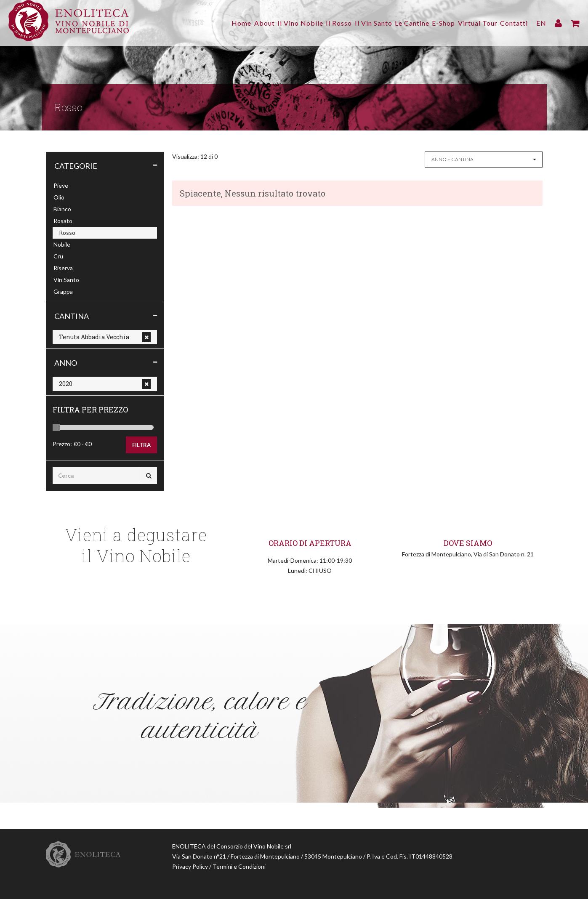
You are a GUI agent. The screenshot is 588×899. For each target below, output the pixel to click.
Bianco (62, 209)
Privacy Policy (190, 866)
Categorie (76, 166)
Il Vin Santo (354, 23)
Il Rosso (314, 23)
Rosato (63, 221)
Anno (66, 363)
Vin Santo (66, 280)
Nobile (62, 244)
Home (202, 23)
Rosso (67, 233)
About (230, 23)
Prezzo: (62, 444)
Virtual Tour (473, 23)
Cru (58, 256)
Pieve (61, 185)
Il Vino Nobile (271, 23)
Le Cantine (397, 23)
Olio (59, 197)
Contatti (514, 23)
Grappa (63, 291)
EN (541, 23)
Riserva (63, 268)
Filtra (141, 445)
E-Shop (434, 23)
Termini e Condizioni (239, 866)
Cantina (72, 316)
